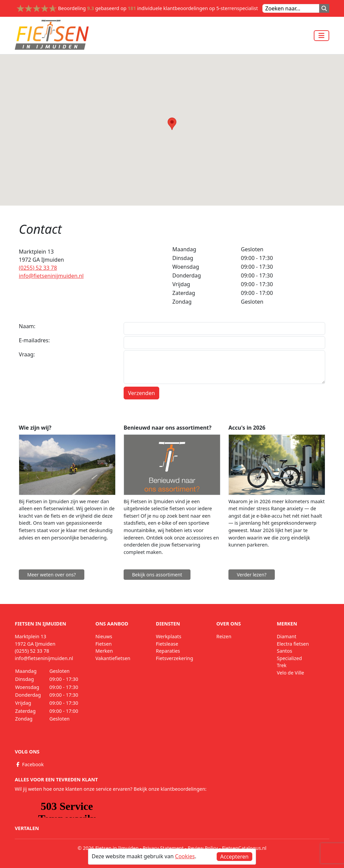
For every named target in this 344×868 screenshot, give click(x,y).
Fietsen (103, 644)
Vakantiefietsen (113, 658)
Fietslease (167, 644)
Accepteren (234, 857)
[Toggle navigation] (321, 36)
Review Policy (203, 848)
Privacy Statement (163, 848)
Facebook (29, 764)
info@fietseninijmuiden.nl (51, 276)
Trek (282, 665)
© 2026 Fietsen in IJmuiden (108, 848)
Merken (104, 651)
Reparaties (168, 651)
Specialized (289, 658)
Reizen (224, 636)
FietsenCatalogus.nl (244, 848)
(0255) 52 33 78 (38, 268)
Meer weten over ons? (52, 575)
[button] (172, 124)
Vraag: (27, 354)
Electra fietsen (293, 644)
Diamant (287, 636)
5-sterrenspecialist (237, 8)
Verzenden (141, 393)
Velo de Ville (290, 673)
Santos (285, 651)
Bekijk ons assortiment (157, 575)
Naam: (27, 326)
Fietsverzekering (175, 658)
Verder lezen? (252, 575)
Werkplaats (169, 636)
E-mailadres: (34, 340)
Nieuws (104, 636)
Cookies (185, 856)
